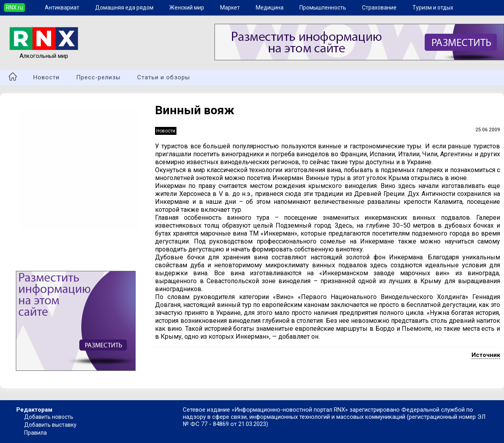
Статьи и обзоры (164, 77)
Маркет (230, 8)
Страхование (379, 8)
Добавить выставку (50, 425)
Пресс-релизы (98, 77)
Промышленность (323, 8)
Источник (486, 355)
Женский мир (187, 8)
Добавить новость (49, 417)
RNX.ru (14, 8)
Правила (35, 433)
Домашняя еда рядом (124, 8)
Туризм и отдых (433, 8)
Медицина (270, 8)
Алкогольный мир (44, 52)
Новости (46, 77)
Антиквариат (62, 8)
